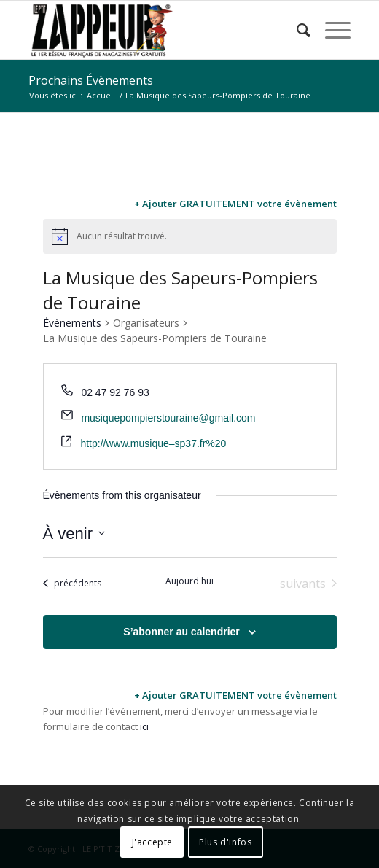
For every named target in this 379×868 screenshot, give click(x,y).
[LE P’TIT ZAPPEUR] (157, 30)
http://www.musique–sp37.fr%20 (153, 443)
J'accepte (152, 842)
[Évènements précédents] (72, 584)
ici (144, 726)
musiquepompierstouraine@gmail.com (168, 418)
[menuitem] (296, 30)
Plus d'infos (225, 842)
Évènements (72, 323)
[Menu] (331, 30)
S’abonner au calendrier (181, 632)
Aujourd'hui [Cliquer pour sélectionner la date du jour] (189, 581)
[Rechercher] (296, 30)
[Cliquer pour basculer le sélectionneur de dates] (74, 534)
